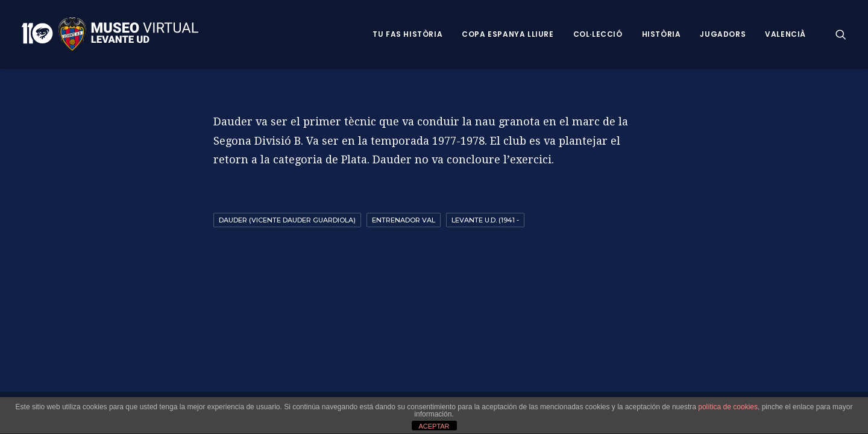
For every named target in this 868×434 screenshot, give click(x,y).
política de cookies (728, 407)
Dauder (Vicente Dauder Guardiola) (287, 220)
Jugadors (723, 34)
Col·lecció (598, 34)
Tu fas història (407, 34)
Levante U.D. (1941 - (485, 220)
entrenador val (404, 220)
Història (662, 34)
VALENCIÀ (785, 34)
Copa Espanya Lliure (508, 34)
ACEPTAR (434, 426)
